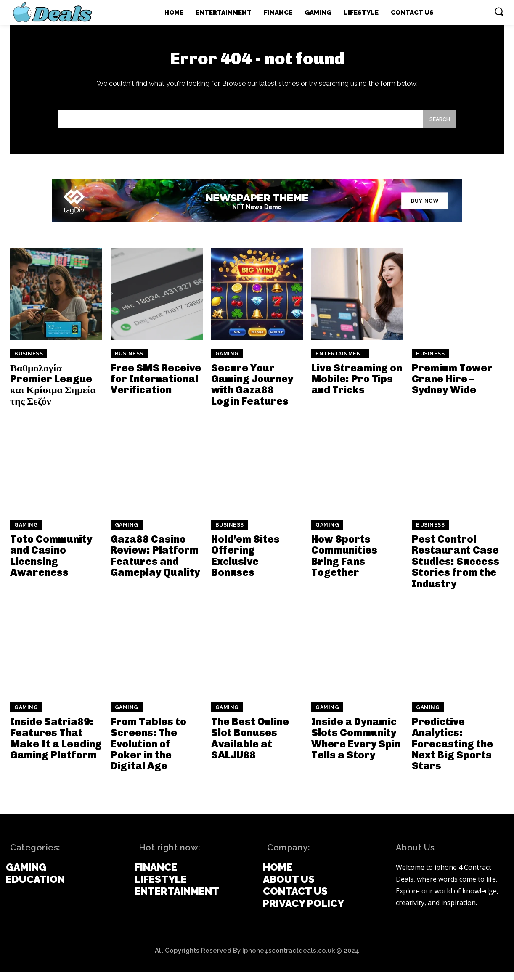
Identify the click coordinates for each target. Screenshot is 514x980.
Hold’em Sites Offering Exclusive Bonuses (245, 564)
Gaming (227, 362)
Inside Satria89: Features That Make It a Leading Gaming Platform (56, 746)
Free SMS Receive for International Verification (156, 387)
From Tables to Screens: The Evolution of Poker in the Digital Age (148, 752)
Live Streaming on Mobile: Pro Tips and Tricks (357, 387)
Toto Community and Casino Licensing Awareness (51, 564)
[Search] (437, 126)
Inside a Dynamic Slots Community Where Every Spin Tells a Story (356, 746)
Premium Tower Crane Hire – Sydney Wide (452, 387)
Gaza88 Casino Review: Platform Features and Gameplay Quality (155, 564)
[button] (499, 11)
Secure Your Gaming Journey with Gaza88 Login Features (252, 392)
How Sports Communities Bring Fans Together (344, 564)
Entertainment (340, 362)
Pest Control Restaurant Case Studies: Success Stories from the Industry (456, 569)
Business (29, 362)
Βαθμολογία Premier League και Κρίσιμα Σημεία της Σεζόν (53, 392)
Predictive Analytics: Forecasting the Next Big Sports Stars (452, 752)
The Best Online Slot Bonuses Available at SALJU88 (250, 746)
